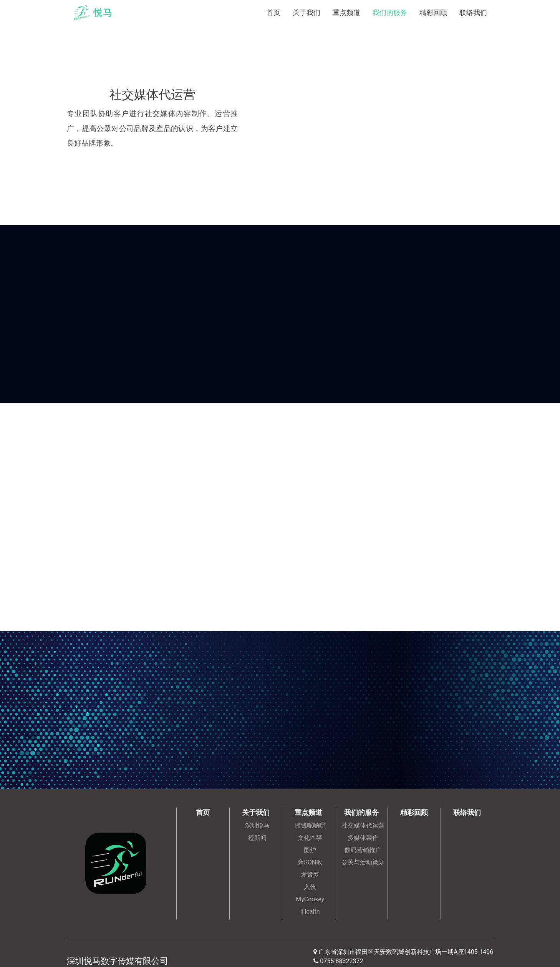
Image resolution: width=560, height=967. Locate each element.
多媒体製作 (363, 838)
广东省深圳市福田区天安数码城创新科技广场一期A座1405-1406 (406, 952)
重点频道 (346, 13)
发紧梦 (310, 875)
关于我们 (307, 13)
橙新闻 (257, 838)
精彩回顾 (433, 13)
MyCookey (310, 899)
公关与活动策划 (363, 862)
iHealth (310, 911)
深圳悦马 (257, 825)
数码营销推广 (363, 850)
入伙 (310, 887)
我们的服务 (390, 13)
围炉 (310, 850)
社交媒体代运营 (363, 825)
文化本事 (310, 838)
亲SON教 (310, 862)
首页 (273, 13)
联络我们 (473, 13)
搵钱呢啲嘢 (310, 825)
